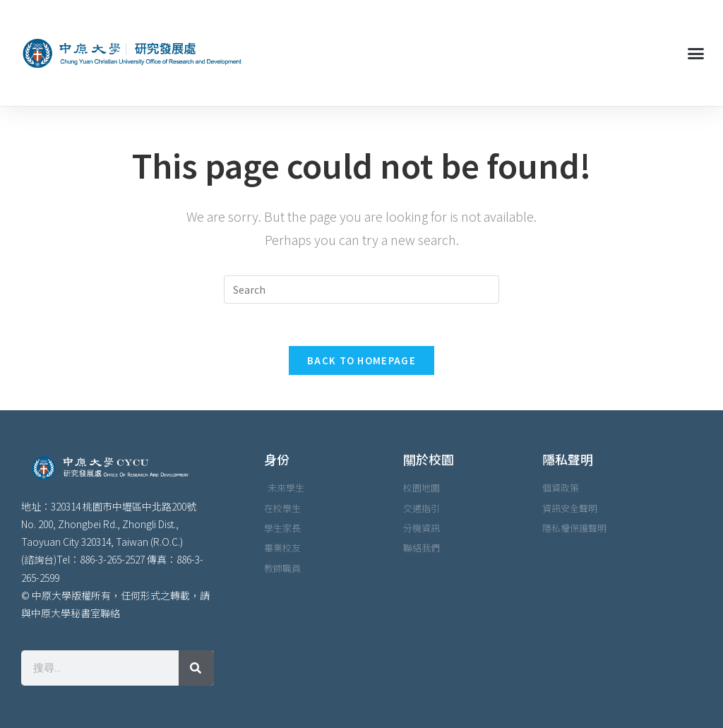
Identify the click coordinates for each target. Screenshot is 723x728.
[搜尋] (196, 668)
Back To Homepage (361, 360)
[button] (695, 53)
